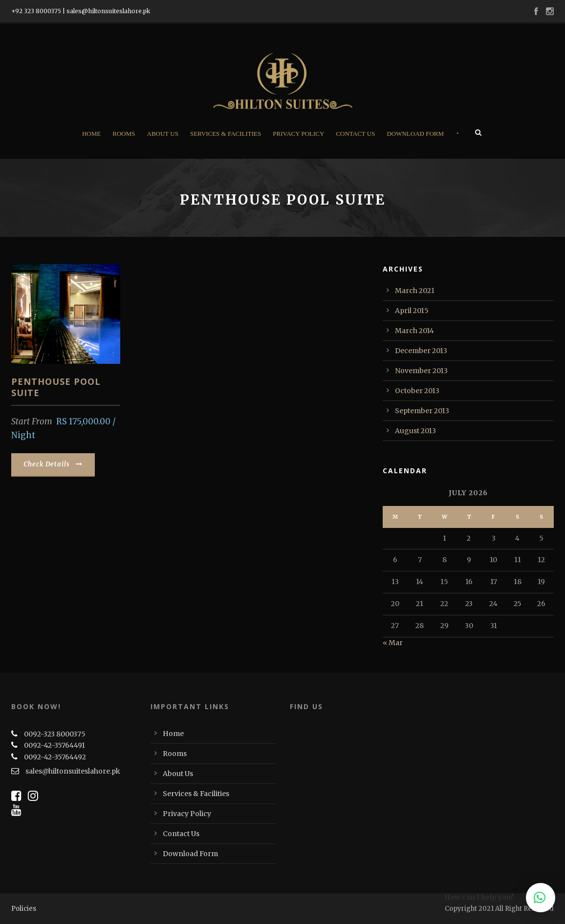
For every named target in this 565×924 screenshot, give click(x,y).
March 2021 (415, 291)
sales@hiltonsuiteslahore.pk (108, 11)
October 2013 (417, 391)
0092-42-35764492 (55, 757)
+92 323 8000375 (36, 11)
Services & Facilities (226, 134)
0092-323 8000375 (55, 734)
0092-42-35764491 (54, 745)
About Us (163, 134)
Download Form (415, 134)
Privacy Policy (298, 134)
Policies (24, 909)
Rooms (124, 134)
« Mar (393, 643)
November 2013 (421, 371)
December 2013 (421, 351)
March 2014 (414, 331)
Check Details (53, 464)
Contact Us (355, 134)
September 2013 (422, 411)
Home (91, 134)
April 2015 (412, 311)
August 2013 (415, 431)
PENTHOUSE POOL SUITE (56, 387)
